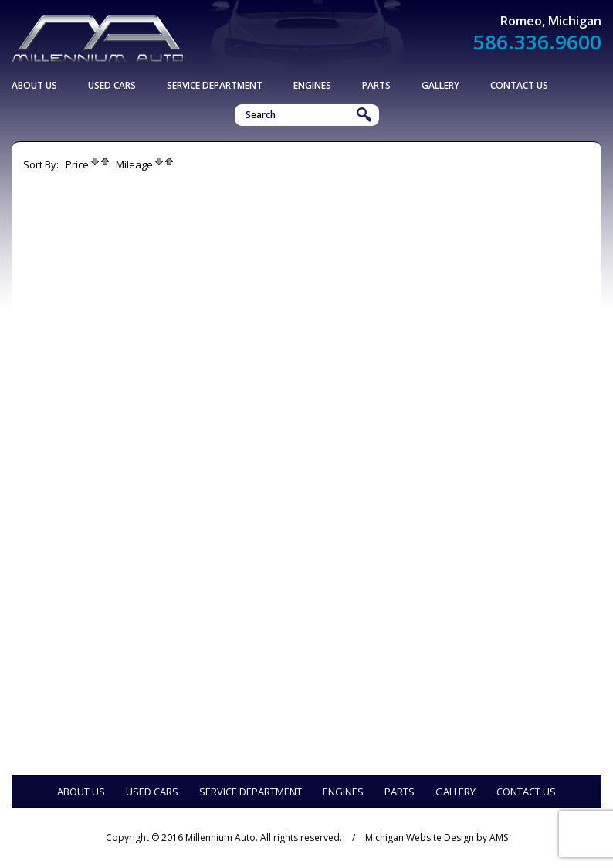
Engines (312, 85)
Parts (376, 85)
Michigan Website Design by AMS (437, 837)
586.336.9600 (537, 42)
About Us (34, 85)
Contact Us (519, 85)
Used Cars (112, 85)
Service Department (215, 85)
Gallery (440, 85)
